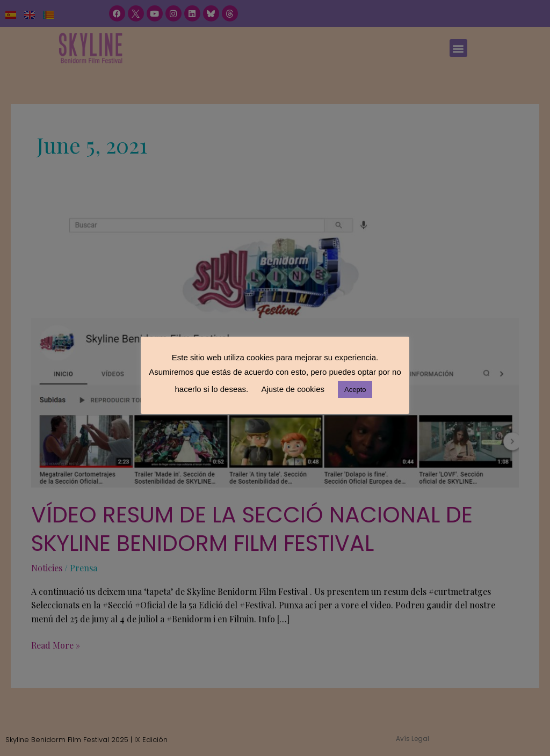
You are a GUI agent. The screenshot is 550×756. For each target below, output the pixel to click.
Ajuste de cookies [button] (293, 389)
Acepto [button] (355, 390)
